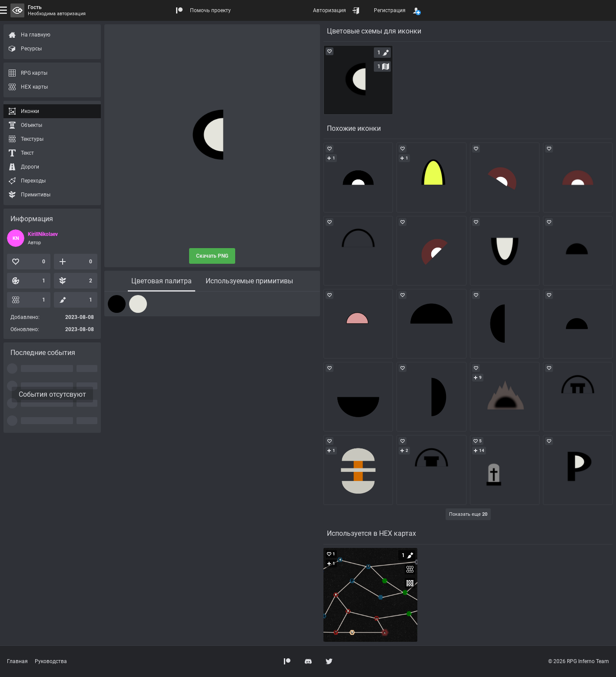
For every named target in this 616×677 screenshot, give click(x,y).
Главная (17, 661)
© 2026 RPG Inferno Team (579, 661)
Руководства (51, 661)
